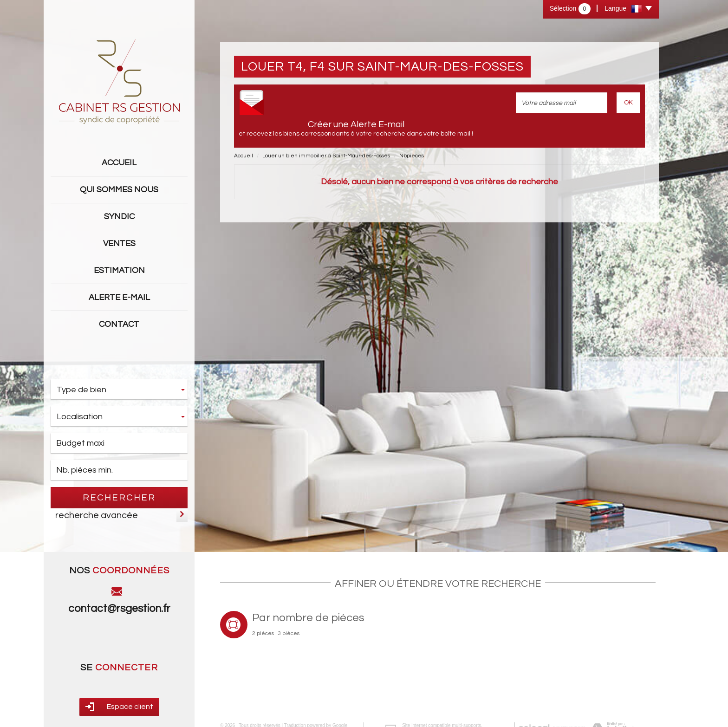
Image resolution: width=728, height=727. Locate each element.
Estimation (119, 270)
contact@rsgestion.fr (119, 609)
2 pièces (263, 634)
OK (628, 103)
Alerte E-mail (119, 297)
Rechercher (119, 498)
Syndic (119, 217)
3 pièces (289, 634)
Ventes (119, 243)
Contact (119, 324)
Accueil (119, 163)
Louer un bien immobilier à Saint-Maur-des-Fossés (326, 156)
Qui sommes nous (119, 190)
